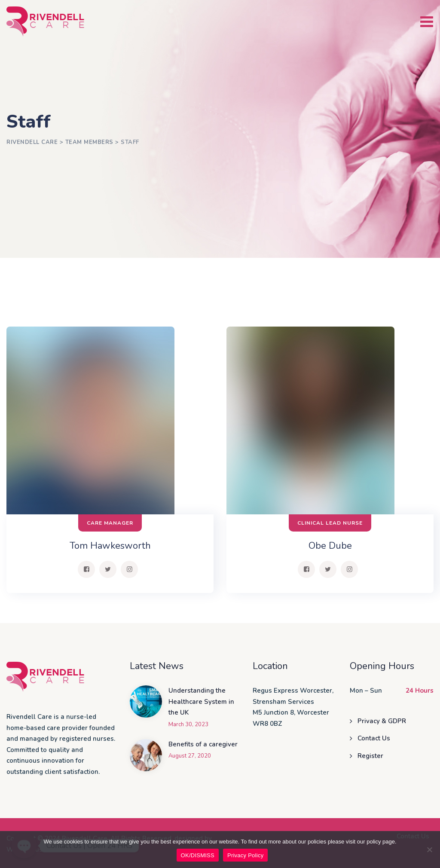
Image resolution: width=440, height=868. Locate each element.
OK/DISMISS (198, 855)
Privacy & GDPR (382, 721)
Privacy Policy (245, 855)
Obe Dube (330, 546)
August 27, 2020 (190, 756)
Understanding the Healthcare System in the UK (201, 701)
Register (370, 756)
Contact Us (374, 738)
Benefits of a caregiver (203, 744)
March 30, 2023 (188, 725)
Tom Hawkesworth (110, 546)
